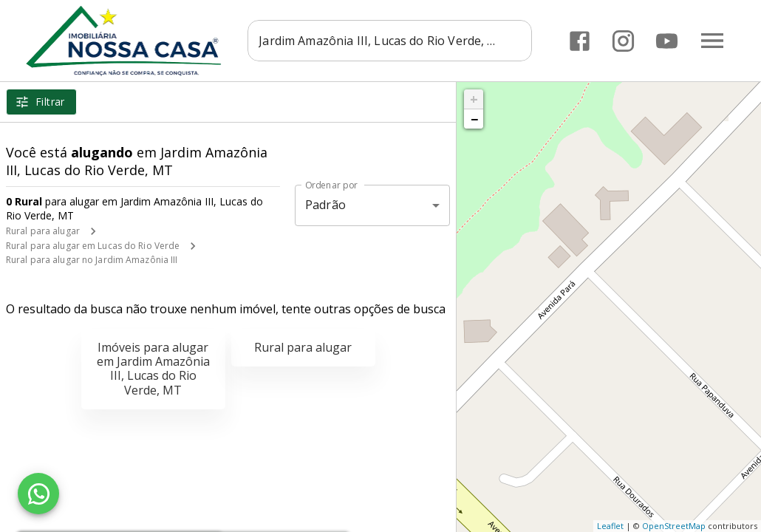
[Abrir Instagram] (623, 41)
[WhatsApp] (38, 494)
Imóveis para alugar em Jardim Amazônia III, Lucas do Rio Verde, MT (153, 369)
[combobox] (390, 41)
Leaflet (610, 526)
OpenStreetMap (674, 526)
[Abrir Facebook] (580, 41)
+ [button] (474, 99)
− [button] (474, 119)
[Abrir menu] (712, 41)
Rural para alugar (43, 231)
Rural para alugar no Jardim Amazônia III (92, 260)
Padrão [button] (325, 205)
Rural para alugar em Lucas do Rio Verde (93, 246)
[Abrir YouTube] (667, 41)
